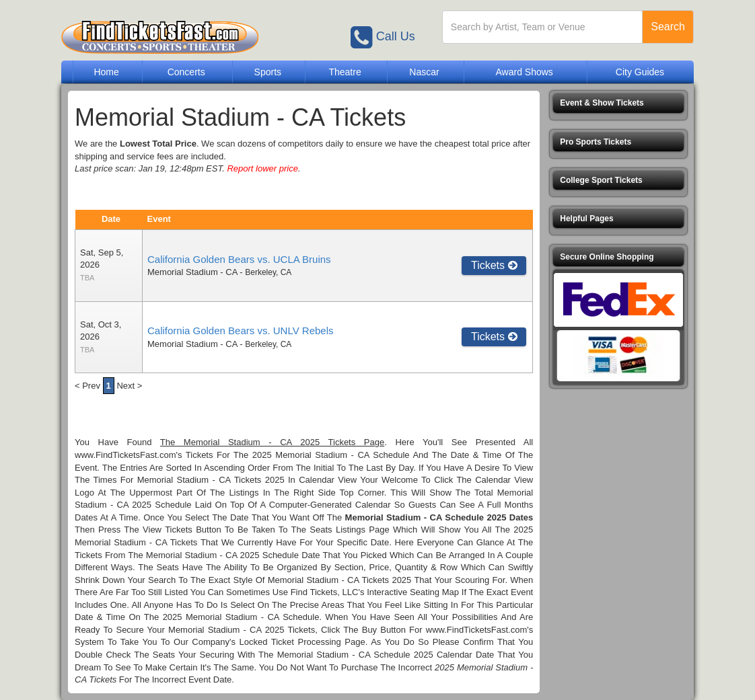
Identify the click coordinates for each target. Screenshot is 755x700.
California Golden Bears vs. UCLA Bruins (239, 259)
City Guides (640, 72)
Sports (268, 72)
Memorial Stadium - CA (192, 272)
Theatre (345, 72)
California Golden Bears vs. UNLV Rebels (241, 330)
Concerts (186, 72)
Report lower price (262, 168)
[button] (618, 103)
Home (106, 72)
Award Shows (524, 72)
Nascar (424, 72)
